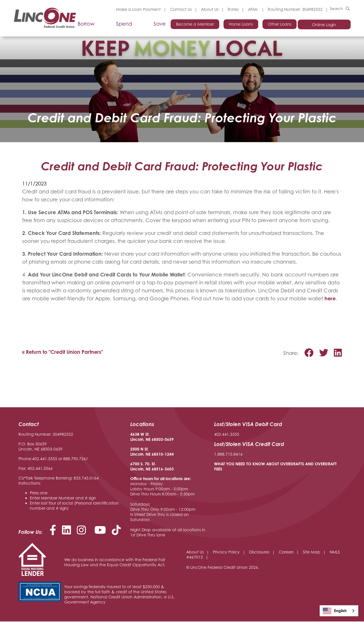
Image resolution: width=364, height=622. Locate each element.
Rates (232, 9)
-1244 (168, 455)
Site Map (312, 552)
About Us (209, 9)
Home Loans (239, 25)
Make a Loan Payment (137, 9)
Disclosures (259, 552)
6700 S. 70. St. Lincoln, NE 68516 (147, 467)
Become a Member (193, 25)
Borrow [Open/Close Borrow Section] (85, 24)
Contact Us (180, 9)
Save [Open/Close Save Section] (159, 24)
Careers (286, 552)
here (330, 299)
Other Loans (278, 25)
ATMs (252, 9)
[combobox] (339, 611)
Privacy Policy (226, 552)
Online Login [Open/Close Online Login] (325, 25)
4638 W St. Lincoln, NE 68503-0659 (152, 437)
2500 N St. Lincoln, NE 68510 (147, 452)
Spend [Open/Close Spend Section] (123, 24)
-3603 (168, 469)
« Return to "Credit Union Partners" (63, 352)
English (335, 611)
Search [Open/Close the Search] (336, 9)
